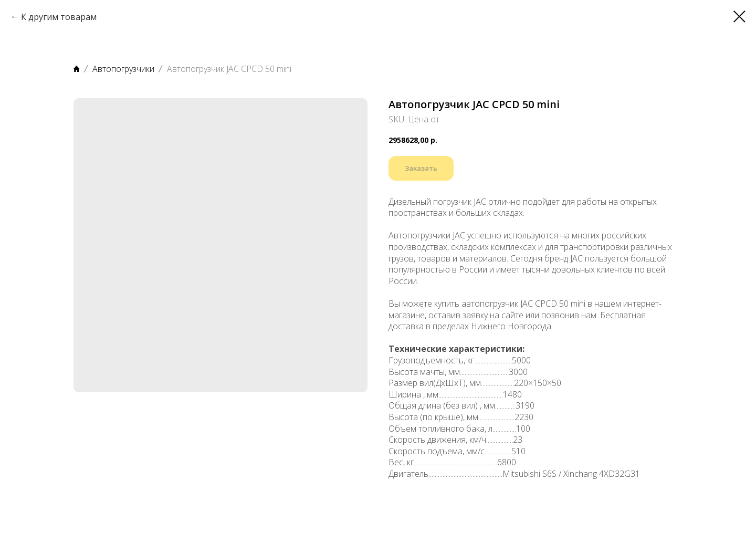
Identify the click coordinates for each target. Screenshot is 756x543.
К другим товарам (59, 17)
